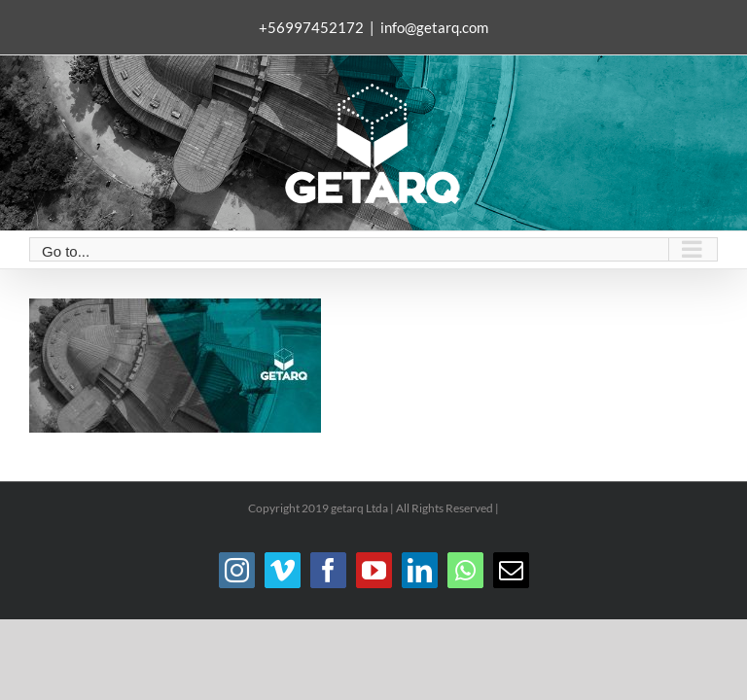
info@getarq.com (434, 27)
